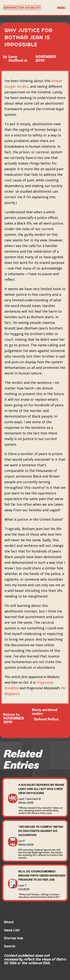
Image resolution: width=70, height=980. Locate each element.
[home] (28, 7)
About (9, 922)
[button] (61, 8)
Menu (61, 8)
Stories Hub (14, 938)
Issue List (12, 930)
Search (10, 946)
